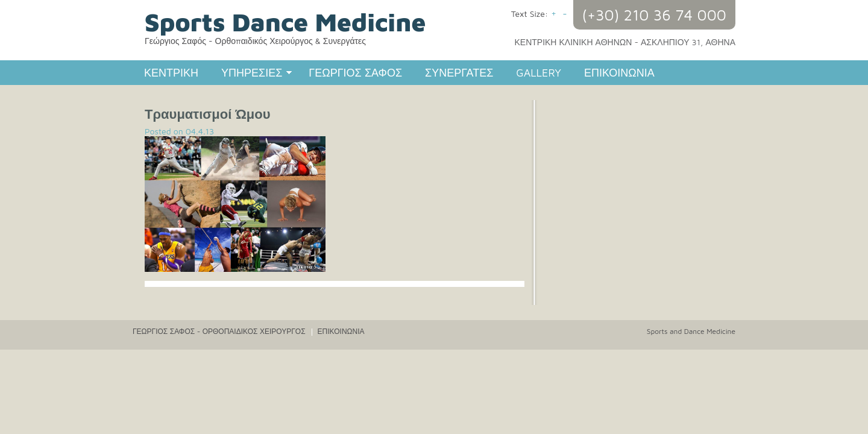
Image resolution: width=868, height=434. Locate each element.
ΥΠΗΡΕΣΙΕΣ (251, 74)
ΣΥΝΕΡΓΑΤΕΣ (459, 73)
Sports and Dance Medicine (691, 331)
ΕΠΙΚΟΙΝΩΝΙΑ (619, 73)
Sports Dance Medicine (285, 22)
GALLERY (539, 73)
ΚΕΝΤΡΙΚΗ (171, 73)
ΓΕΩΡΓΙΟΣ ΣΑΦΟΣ (355, 73)
